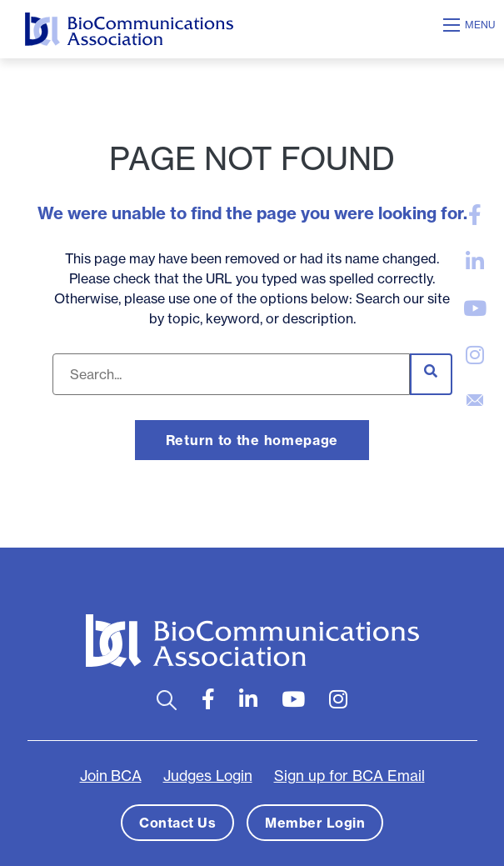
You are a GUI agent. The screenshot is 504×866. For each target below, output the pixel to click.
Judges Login (208, 776)
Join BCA (111, 776)
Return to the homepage (252, 440)
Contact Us (177, 823)
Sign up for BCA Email (349, 776)
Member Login (315, 823)
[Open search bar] (167, 700)
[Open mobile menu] (472, 25)
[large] (475, 215)
